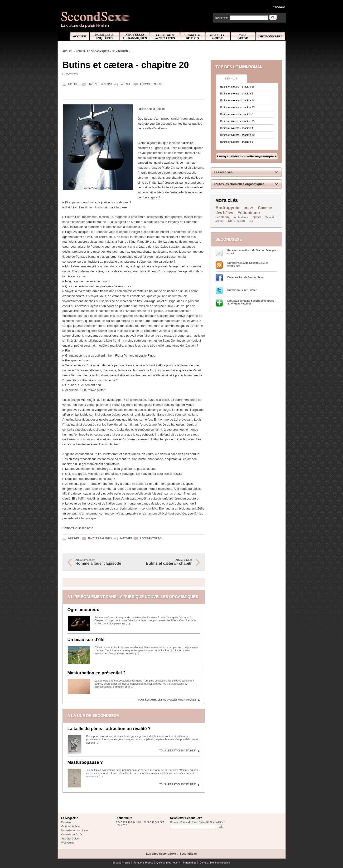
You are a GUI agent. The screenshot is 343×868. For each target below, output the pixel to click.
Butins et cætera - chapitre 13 (237, 107)
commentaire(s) (151, 84)
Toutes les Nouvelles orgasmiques (239, 184)
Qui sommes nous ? (168, 863)
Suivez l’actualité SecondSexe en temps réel (248, 264)
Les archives (223, 172)
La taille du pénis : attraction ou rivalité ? (109, 729)
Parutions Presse (143, 863)
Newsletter (279, 7)
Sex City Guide (218, 36)
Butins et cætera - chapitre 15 (237, 121)
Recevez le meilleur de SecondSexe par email (252, 252)
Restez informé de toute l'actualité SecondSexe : (198, 822)
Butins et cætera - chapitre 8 (237, 114)
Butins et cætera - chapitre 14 (237, 100)
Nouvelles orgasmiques (92, 51)
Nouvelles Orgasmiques (135, 36)
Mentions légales (220, 863)
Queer (257, 217)
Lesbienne (223, 217)
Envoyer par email (100, 84)
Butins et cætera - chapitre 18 (237, 87)
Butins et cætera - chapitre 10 (237, 135)
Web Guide (243, 36)
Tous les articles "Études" (178, 751)
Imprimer (74, 84)
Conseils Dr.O (193, 36)
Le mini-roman (121, 51)
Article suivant (165, 562)
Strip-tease (237, 221)
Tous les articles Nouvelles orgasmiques (167, 700)
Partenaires (190, 863)
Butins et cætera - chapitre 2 (237, 93)
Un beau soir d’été (86, 640)
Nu (251, 221)
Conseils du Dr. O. (72, 834)
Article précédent (102, 562)
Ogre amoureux (83, 610)
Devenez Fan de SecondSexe (246, 277)
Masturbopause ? (85, 762)
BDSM (249, 208)
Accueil (77, 36)
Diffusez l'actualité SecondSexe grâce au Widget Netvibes (251, 302)
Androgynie (227, 208)
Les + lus (231, 79)
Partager (126, 84)
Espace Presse (121, 863)
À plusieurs (241, 217)
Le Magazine (70, 818)
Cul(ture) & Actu (71, 826)
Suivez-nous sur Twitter (242, 290)
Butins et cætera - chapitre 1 (237, 142)
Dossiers (66, 822)
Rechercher (222, 18)
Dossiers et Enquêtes (104, 36)
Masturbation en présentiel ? (97, 673)
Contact (204, 863)
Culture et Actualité (165, 36)
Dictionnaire (271, 36)
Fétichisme (249, 213)
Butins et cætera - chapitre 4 (237, 128)
